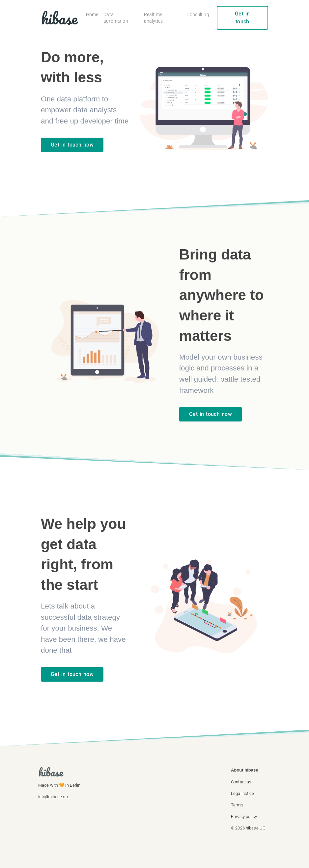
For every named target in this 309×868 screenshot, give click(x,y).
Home (92, 14)
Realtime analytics (153, 18)
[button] (251, 782)
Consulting (198, 14)
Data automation (116, 18)
